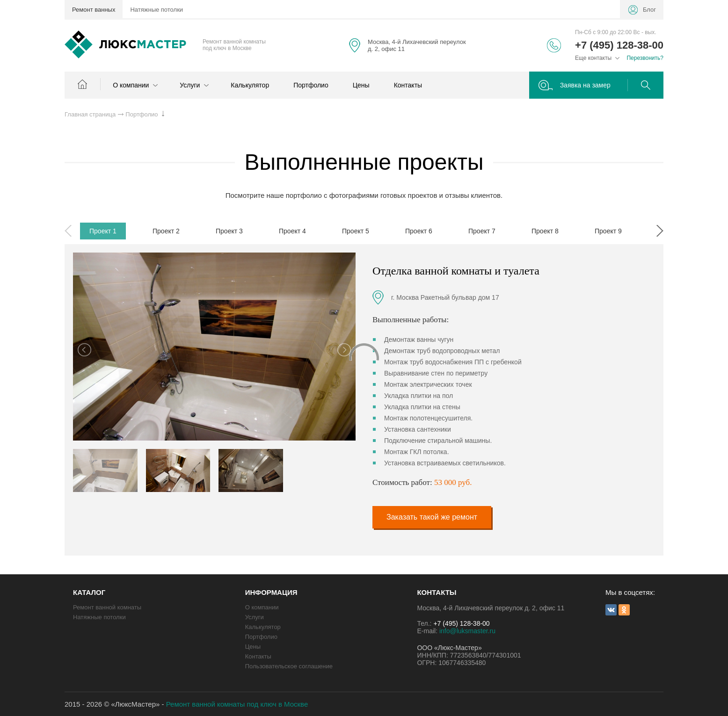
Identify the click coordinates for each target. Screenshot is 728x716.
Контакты (408, 85)
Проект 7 (482, 231)
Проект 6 (419, 231)
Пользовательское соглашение (289, 666)
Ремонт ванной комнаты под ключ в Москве (237, 704)
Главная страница (90, 114)
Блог (649, 10)
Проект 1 (103, 231)
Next (660, 231)
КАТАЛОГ (89, 592)
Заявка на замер (585, 85)
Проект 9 (608, 231)
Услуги (193, 85)
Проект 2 (166, 231)
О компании (134, 85)
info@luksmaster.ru (467, 631)
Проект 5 (356, 231)
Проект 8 (545, 231)
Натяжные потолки (157, 10)
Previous (68, 231)
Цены (361, 85)
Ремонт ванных (94, 10)
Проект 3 (229, 231)
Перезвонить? (645, 58)
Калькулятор (250, 85)
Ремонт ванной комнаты (107, 607)
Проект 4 (292, 231)
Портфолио (311, 85)
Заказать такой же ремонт (432, 517)
